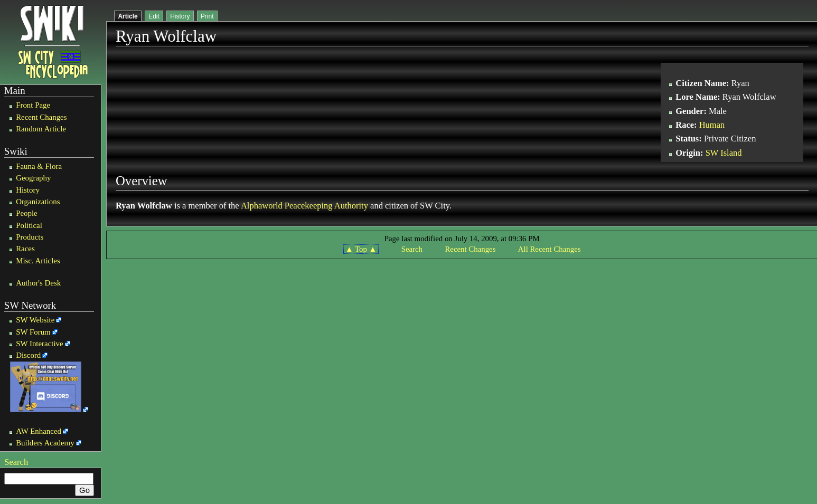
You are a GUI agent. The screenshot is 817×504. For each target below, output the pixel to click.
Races (25, 249)
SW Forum (33, 332)
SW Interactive (39, 344)
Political (29, 225)
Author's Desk (38, 283)
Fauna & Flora (39, 166)
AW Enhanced (39, 431)
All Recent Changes (550, 249)
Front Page (33, 105)
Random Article (41, 129)
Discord (28, 355)
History (28, 190)
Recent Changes (41, 117)
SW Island (724, 153)
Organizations (38, 202)
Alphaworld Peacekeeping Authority (304, 206)
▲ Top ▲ (361, 249)
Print (207, 16)
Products (30, 237)
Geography (33, 178)
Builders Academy (45, 443)
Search (16, 462)
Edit (154, 16)
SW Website (35, 320)
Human (712, 125)
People (27, 213)
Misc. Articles (38, 261)
